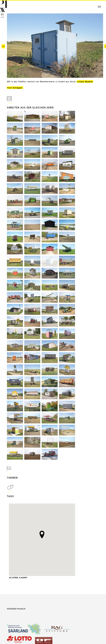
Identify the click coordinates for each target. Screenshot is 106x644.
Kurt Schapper (15, 88)
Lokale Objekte (85, 82)
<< (3, 46)
